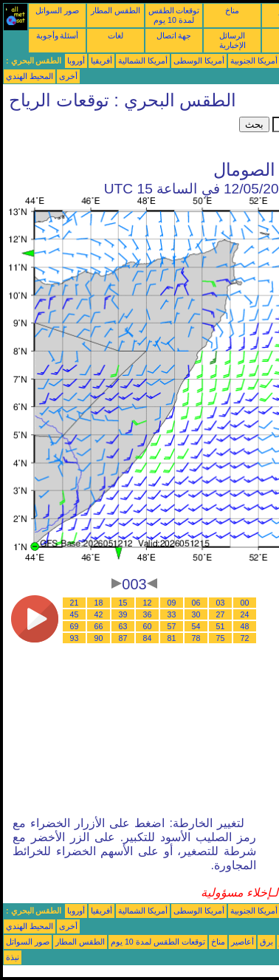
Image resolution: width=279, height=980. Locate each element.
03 (221, 603)
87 (123, 638)
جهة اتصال (174, 35)
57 (172, 626)
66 (99, 626)
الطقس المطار (116, 10)
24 (245, 614)
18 (99, 603)
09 (172, 603)
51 (221, 626)
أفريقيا (101, 61)
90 (99, 638)
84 (148, 638)
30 (196, 614)
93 (75, 638)
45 (75, 614)
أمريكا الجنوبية (254, 61)
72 (245, 638)
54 (196, 626)
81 (172, 638)
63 (123, 626)
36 (148, 614)
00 (245, 603)
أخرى (68, 76)
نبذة (13, 957)
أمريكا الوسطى (199, 61)
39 (123, 614)
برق (266, 942)
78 (196, 638)
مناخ (232, 10)
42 (99, 614)
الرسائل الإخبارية (232, 40)
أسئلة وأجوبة (58, 35)
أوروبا (76, 61)
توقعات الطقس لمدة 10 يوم (174, 15)
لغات (116, 35)
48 (245, 626)
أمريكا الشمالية (143, 61)
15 (123, 603)
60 (148, 626)
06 (196, 603)
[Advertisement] (121, 135)
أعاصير (242, 942)
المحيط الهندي (30, 76)
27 (221, 614)
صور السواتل (57, 10)
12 (148, 603)
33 (172, 614)
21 (75, 603)
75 (221, 638)
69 (75, 626)
